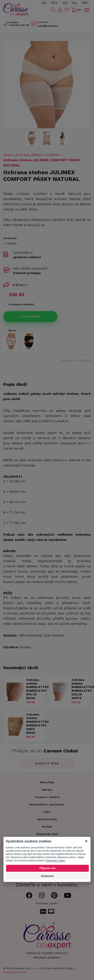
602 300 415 (19, 25)
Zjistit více (47, 763)
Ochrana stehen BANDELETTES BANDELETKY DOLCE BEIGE (35, 689)
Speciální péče (47, 819)
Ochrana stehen (29, 155)
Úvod (7, 155)
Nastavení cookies (15, 972)
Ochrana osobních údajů (57, 968)
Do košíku (30, 317)
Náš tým (47, 790)
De (75, 3)
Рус (55, 3)
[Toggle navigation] (86, 10)
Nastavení (48, 876)
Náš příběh (47, 782)
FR (65, 3)
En (44, 3)
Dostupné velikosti (21, 304)
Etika (47, 812)
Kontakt (47, 827)
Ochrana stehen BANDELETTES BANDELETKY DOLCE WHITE (80, 689)
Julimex (53, 155)
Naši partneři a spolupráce (47, 804)
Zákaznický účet (47, 834)
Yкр (85, 3)
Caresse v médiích (47, 797)
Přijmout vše (47, 868)
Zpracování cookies (55, 861)
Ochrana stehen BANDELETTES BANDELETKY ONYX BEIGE (35, 724)
